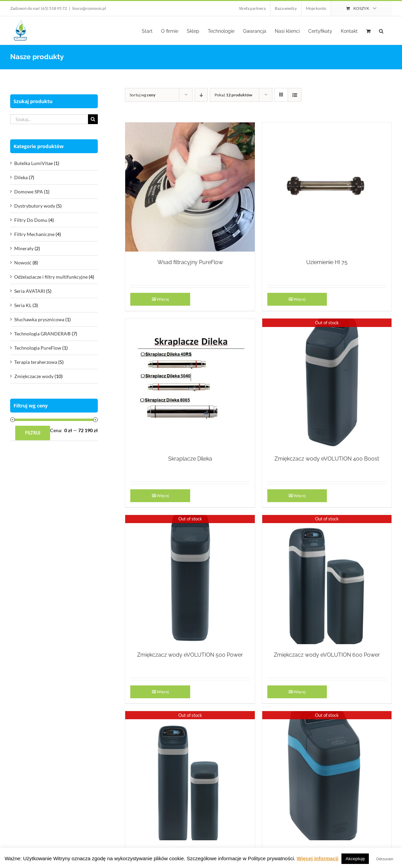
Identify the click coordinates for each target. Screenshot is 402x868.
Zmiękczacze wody (34, 376)
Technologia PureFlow (38, 348)
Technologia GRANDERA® (42, 334)
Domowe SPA (29, 192)
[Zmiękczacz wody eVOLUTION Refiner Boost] (327, 776)
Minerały (24, 248)
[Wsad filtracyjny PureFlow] (190, 187)
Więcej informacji (318, 858)
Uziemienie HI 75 (327, 262)
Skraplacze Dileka (190, 459)
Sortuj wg (142, 95)
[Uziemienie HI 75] (327, 187)
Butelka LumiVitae (33, 163)
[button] (381, 30)
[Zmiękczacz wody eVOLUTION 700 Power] (190, 776)
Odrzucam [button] (385, 859)
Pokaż (233, 95)
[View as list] (295, 95)
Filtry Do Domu (31, 220)
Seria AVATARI (30, 291)
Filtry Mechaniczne (34, 234)
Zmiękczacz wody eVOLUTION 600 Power (327, 655)
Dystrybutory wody (35, 206)
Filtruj (33, 433)
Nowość (23, 263)
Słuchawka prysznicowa (39, 319)
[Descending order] (201, 95)
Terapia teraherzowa (36, 362)
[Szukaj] (93, 119)
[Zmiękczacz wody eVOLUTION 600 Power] (327, 580)
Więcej (163, 299)
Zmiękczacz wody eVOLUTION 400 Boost (327, 459)
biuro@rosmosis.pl (89, 8)
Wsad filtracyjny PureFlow (190, 262)
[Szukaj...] (49, 119)
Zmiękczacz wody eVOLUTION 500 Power (190, 655)
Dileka (21, 177)
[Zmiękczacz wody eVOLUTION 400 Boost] (327, 383)
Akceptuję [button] (355, 859)
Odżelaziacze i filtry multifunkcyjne (51, 277)
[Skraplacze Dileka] (190, 383)
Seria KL (23, 305)
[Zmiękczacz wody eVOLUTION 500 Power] (190, 580)
